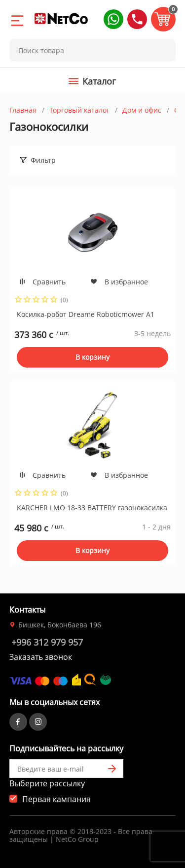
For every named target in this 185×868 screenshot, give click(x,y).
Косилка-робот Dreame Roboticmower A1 (86, 314)
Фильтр (43, 160)
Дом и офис (142, 110)
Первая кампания (56, 799)
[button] (113, 19)
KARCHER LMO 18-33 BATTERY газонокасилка (92, 508)
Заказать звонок (41, 657)
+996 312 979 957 (47, 642)
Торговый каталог (79, 110)
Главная (23, 110)
